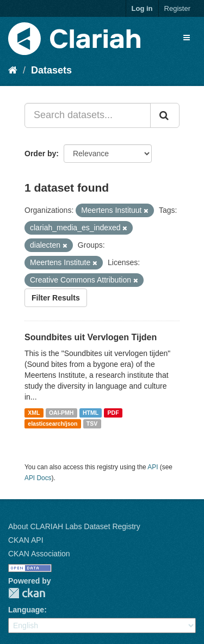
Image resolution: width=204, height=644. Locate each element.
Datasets (51, 70)
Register (177, 8)
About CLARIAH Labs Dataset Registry (74, 526)
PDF (113, 413)
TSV (92, 424)
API (153, 467)
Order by (40, 154)
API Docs (38, 478)
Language (26, 610)
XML (34, 413)
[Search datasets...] (88, 115)
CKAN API (26, 540)
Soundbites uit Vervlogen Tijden (91, 337)
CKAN (27, 593)
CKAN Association (39, 554)
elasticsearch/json (52, 424)
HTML (91, 413)
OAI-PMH (61, 413)
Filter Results (56, 298)
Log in (142, 8)
